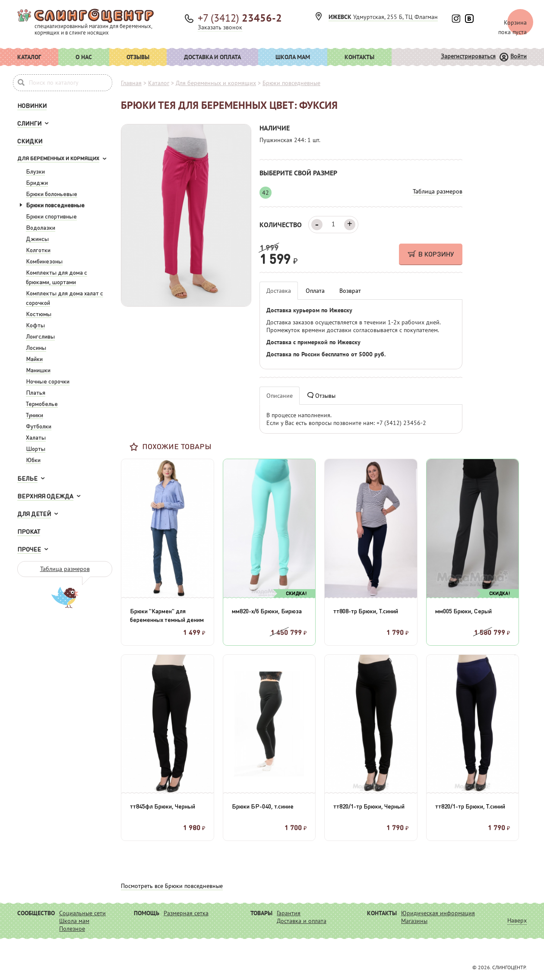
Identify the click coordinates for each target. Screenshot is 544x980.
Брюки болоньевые (52, 193)
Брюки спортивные (51, 216)
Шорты (36, 448)
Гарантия (289, 913)
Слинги (29, 123)
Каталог (29, 57)
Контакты (359, 57)
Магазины (414, 921)
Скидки (30, 141)
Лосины (36, 347)
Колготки (38, 250)
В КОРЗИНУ (431, 254)
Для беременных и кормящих (58, 158)
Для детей (34, 514)
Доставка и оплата (212, 57)
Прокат (29, 531)
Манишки (38, 370)
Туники (35, 415)
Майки (34, 358)
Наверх (517, 920)
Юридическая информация (438, 913)
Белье (27, 478)
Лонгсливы (40, 336)
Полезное (72, 929)
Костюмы (39, 314)
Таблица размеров (65, 569)
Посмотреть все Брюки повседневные (172, 886)
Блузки (35, 171)
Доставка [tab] (279, 291)
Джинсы (37, 238)
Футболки (39, 426)
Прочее (29, 549)
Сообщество (36, 913)
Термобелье (42, 403)
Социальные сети (82, 913)
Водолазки (41, 227)
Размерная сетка (186, 913)
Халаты (36, 437)
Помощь (147, 913)
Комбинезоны (44, 261)
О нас (84, 57)
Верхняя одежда (45, 496)
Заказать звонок (220, 27)
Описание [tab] (280, 396)
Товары (261, 913)
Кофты (35, 325)
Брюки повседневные (55, 205)
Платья (36, 392)
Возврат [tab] (350, 291)
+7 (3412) (240, 18)
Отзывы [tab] (321, 396)
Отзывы (138, 57)
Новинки (32, 105)
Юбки (33, 460)
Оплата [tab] (315, 291)
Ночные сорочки (48, 381)
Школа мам (293, 57)
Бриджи (37, 182)
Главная (131, 83)
